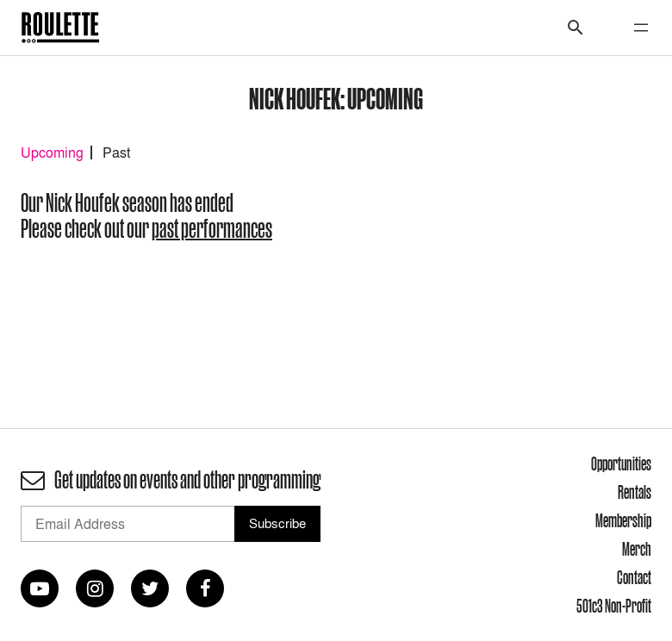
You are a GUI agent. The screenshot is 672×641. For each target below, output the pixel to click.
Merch (637, 549)
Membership (623, 520)
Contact (634, 577)
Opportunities (621, 464)
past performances (212, 229)
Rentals (635, 492)
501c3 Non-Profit (614, 606)
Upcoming (52, 152)
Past (116, 152)
